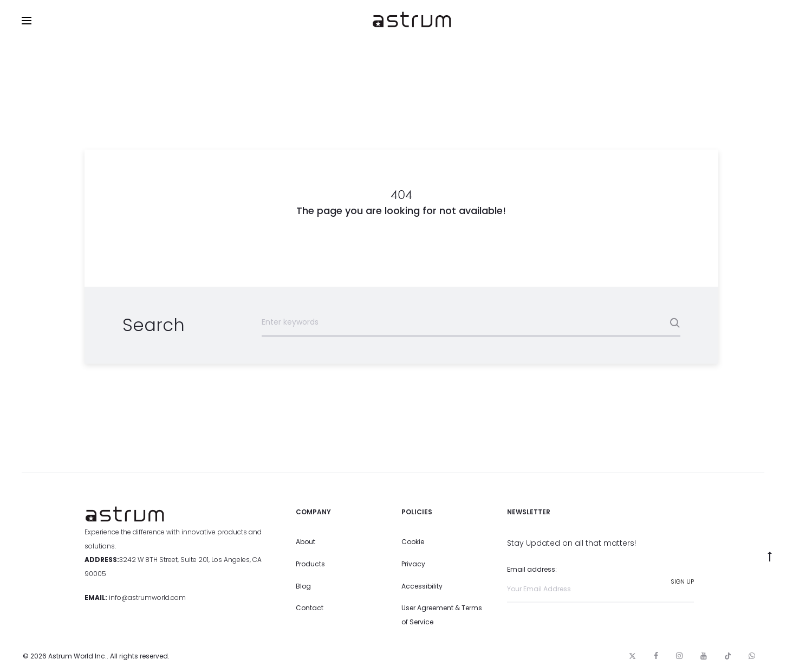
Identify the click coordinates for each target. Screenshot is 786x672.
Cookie (413, 542)
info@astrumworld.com (147, 597)
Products (310, 564)
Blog (303, 586)
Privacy (413, 564)
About (306, 542)
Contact (310, 608)
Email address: (600, 583)
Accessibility (422, 586)
